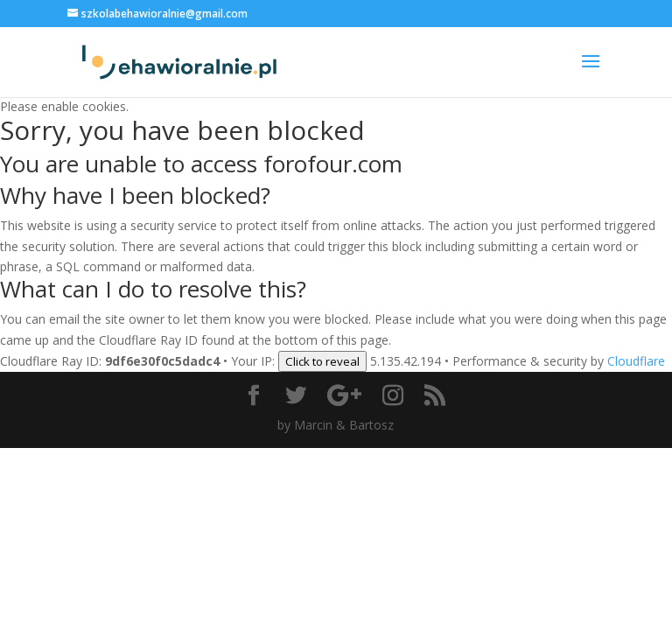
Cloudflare (636, 361)
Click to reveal (322, 361)
